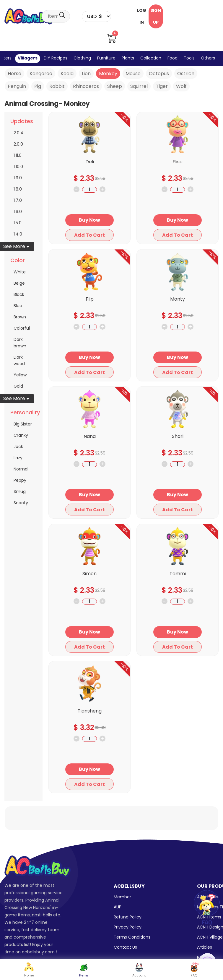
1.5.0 (18, 223)
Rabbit (57, 86)
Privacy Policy (128, 927)
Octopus (159, 74)
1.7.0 (18, 200)
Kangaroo (41, 74)
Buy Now (89, 220)
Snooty (21, 503)
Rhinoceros (86, 86)
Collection (151, 58)
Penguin (17, 86)
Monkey (108, 74)
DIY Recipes (56, 58)
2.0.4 (18, 133)
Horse (14, 74)
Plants (128, 58)
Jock (18, 447)
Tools (189, 58)
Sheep (115, 86)
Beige (19, 283)
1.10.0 (18, 167)
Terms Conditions (132, 937)
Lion (86, 74)
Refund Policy (128, 917)
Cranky (21, 435)
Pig (38, 86)
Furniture (106, 58)
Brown (20, 317)
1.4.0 (18, 234)
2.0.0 (18, 144)
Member (122, 897)
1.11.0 (18, 155)
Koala (67, 74)
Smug (20, 491)
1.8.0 (18, 189)
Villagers (28, 58)
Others (208, 58)
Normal (21, 469)
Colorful (22, 328)
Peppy (20, 480)
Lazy (18, 458)
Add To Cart (89, 235)
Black (19, 294)
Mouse (133, 74)
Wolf (181, 86)
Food (172, 58)
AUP (118, 907)
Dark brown (20, 343)
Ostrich (186, 74)
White (20, 272)
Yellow (20, 375)
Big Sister (23, 424)
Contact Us (125, 947)
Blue (18, 306)
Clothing (82, 58)
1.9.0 (18, 178)
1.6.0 (18, 212)
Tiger (162, 86)
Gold (18, 386)
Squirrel (139, 86)
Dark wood (19, 360)
